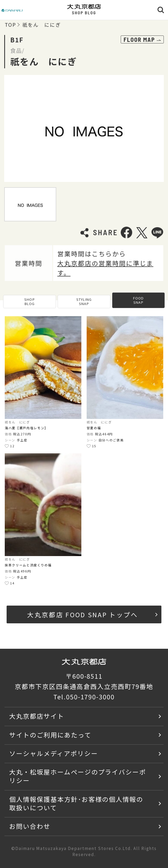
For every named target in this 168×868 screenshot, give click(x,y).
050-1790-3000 (90, 697)
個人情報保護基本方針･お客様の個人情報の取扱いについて (76, 803)
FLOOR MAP (142, 39)
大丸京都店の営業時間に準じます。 (105, 268)
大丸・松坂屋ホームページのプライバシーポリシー (78, 776)
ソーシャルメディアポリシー (53, 753)
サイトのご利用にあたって (50, 735)
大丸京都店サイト (37, 716)
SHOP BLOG (29, 301)
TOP (10, 25)
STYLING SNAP (84, 301)
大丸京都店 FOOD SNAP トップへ (92, 614)
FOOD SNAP (138, 300)
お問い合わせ (30, 826)
